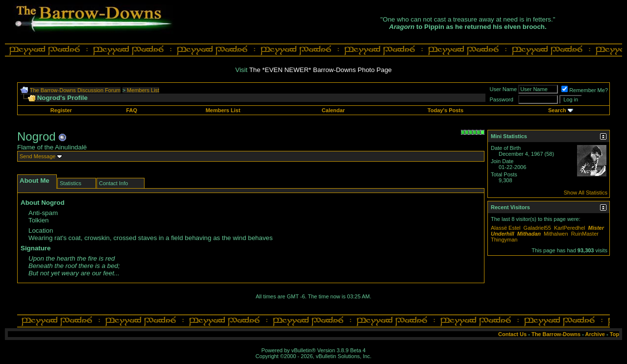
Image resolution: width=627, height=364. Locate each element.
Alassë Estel (506, 228)
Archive (595, 334)
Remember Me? (585, 90)
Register (61, 110)
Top (615, 334)
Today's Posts (446, 110)
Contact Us (512, 334)
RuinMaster (585, 234)
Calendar (333, 110)
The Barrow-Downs (556, 334)
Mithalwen (556, 234)
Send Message (37, 156)
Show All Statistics (586, 193)
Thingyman (504, 240)
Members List (143, 90)
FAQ (132, 110)
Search (557, 110)
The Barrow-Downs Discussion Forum (75, 90)
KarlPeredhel (570, 228)
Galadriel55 (537, 228)
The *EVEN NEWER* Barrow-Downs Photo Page (321, 70)
